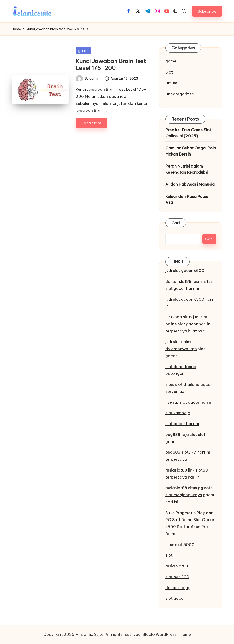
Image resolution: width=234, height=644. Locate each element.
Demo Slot (191, 520)
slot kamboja (178, 413)
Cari (176, 223)
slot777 (189, 452)
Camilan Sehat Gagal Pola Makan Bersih (191, 151)
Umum (171, 83)
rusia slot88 (177, 566)
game (83, 51)
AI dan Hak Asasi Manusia (190, 184)
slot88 (185, 281)
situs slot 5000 (180, 545)
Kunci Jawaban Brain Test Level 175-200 (111, 64)
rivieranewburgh (181, 349)
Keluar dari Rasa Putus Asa (187, 200)
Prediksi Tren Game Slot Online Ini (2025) (188, 133)
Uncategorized (180, 94)
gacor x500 (193, 299)
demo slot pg (178, 588)
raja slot (189, 435)
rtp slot (180, 402)
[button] (207, 11)
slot (169, 555)
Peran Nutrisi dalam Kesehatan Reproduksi (187, 169)
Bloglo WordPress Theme (167, 634)
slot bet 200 (177, 577)
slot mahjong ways (184, 495)
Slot (169, 72)
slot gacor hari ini (182, 424)
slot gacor (183, 271)
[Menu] (117, 11)
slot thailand (187, 384)
